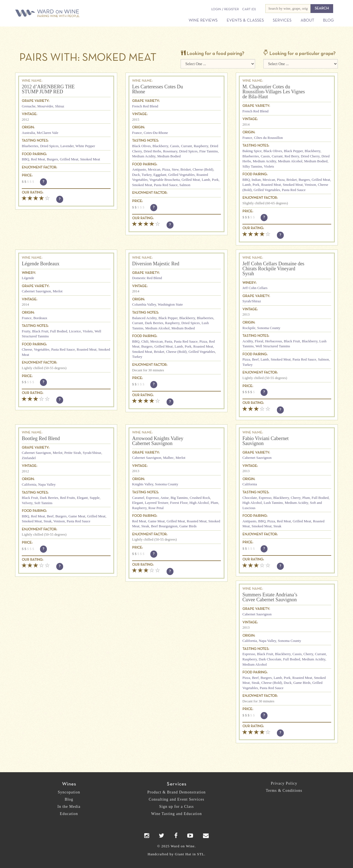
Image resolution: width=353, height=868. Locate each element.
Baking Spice (252, 151)
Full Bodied (59, 331)
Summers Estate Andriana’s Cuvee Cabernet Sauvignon (270, 597)
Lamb (206, 180)
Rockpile (249, 328)
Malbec (168, 458)
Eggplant (160, 175)
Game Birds (188, 526)
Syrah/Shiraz (252, 301)
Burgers (53, 159)
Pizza (166, 169)
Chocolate (250, 498)
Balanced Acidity (144, 318)
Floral (259, 341)
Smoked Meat (90, 159)
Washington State (170, 304)
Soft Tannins (43, 503)
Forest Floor (179, 503)
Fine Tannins (209, 151)
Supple (95, 498)
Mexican (154, 169)
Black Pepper (293, 151)
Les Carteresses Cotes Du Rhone (157, 89)
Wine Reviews (203, 20)
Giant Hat (183, 854)
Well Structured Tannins (273, 346)
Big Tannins (179, 498)
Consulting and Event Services (176, 799)
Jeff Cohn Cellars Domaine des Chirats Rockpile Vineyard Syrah (273, 269)
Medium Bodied (169, 156)
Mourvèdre (45, 106)
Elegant (82, 498)
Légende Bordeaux (41, 264)
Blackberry (160, 146)
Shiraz (60, 106)
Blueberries (30, 146)
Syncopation (69, 792)
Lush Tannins (273, 503)
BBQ (26, 159)
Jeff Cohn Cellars (255, 288)
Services (282, 20)
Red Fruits (68, 498)
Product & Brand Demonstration (176, 792)
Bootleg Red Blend (41, 438)
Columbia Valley (144, 304)
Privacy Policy (284, 783)
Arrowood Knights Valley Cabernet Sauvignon (158, 441)
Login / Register (225, 9)
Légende (28, 278)
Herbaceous (273, 341)
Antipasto (139, 169)
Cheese (27, 349)
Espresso (153, 498)
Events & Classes (245, 20)
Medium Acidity (144, 156)
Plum (214, 503)
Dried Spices (49, 146)
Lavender (67, 146)
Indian (256, 180)
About (307, 20)
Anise (165, 498)
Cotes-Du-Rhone (156, 133)
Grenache (29, 106)
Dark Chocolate (270, 659)
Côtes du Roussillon (268, 138)
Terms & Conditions (284, 791)
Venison (310, 185)
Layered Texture (157, 503)
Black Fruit (40, 331)
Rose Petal (156, 508)
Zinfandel (29, 458)
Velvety (27, 503)
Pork (215, 180)
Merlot (58, 291)
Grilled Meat (69, 159)
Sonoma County (269, 328)
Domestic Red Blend (147, 278)
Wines (69, 784)
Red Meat (38, 159)
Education (69, 814)
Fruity (26, 331)
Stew (175, 169)
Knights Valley (143, 484)
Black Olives (141, 146)
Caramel (138, 498)
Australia (28, 133)
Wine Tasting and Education (176, 814)
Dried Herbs (153, 151)
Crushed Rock (200, 498)
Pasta (168, 341)
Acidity (248, 341)
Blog (328, 20)
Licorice (75, 331)
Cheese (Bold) (203, 169)
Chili (145, 341)
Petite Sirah (73, 453)
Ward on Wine (67, 14)
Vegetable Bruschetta (165, 180)
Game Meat (77, 516)
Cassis (174, 146)
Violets (269, 166)
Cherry (295, 498)
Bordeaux (40, 318)
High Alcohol (199, 503)
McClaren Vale (47, 133)
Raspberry (201, 146)
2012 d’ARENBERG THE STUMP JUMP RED (48, 89)
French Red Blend (145, 106)
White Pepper (85, 146)
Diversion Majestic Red (156, 264)
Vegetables (42, 349)
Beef (256, 359)
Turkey (146, 175)
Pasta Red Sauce (166, 185)
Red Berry (292, 156)
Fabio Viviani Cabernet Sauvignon (266, 441)
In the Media (69, 807)
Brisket (186, 169)
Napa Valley (47, 484)
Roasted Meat (271, 185)
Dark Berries (154, 323)
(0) (249, 9)
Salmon (185, 185)
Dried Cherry (310, 156)
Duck (136, 175)
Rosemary (170, 151)
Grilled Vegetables (181, 175)
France (137, 133)
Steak (48, 521)
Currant (186, 146)
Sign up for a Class (176, 807)
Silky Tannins (252, 166)
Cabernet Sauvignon (36, 291)
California (29, 484)
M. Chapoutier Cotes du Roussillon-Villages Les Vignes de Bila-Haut (274, 92)
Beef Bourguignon (164, 526)
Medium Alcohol (290, 161)
